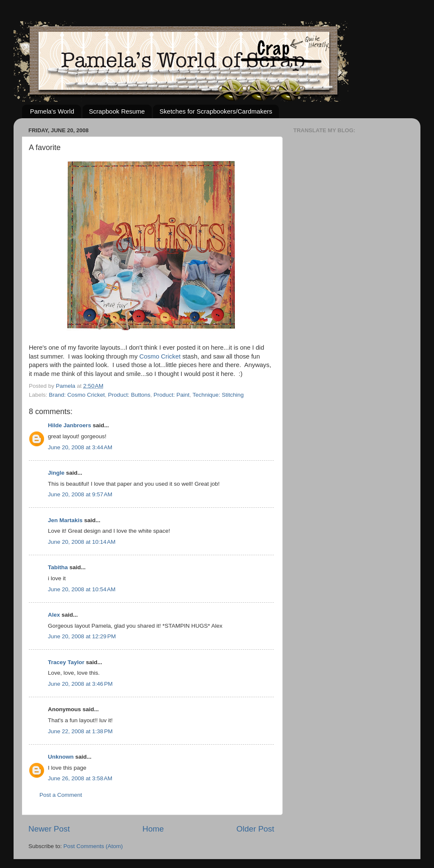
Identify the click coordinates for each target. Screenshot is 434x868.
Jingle (56, 473)
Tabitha (58, 567)
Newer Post (49, 829)
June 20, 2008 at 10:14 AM (82, 542)
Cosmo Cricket (160, 356)
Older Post (255, 829)
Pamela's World (52, 111)
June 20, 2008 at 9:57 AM (80, 494)
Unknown (61, 757)
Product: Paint (171, 395)
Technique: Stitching (218, 395)
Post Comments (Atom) (93, 846)
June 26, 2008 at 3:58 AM (80, 778)
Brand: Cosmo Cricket (77, 395)
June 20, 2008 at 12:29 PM (82, 636)
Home (153, 829)
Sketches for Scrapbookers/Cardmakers (216, 111)
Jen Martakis (65, 520)
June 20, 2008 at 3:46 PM (80, 684)
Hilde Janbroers (70, 425)
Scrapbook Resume (117, 111)
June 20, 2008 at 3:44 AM (80, 447)
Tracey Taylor (66, 662)
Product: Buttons (129, 395)
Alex (54, 615)
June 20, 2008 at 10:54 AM (82, 589)
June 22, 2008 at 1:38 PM (80, 731)
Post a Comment (61, 795)
